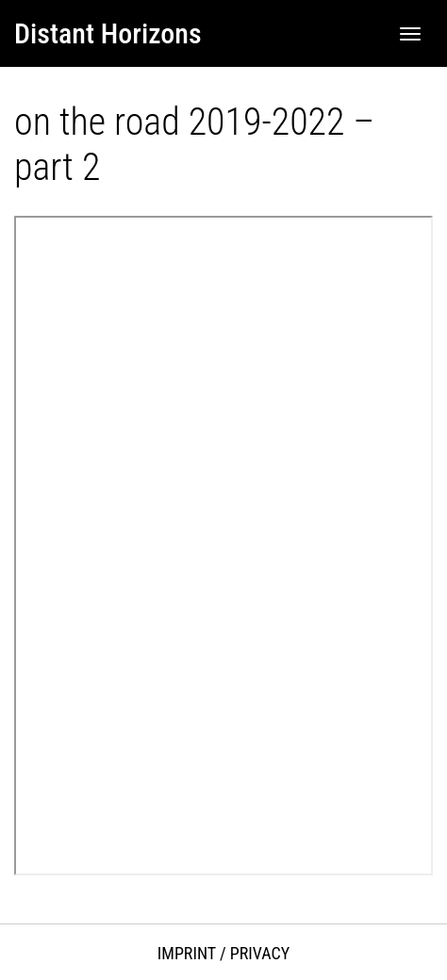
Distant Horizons (108, 33)
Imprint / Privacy (223, 953)
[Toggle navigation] (410, 34)
